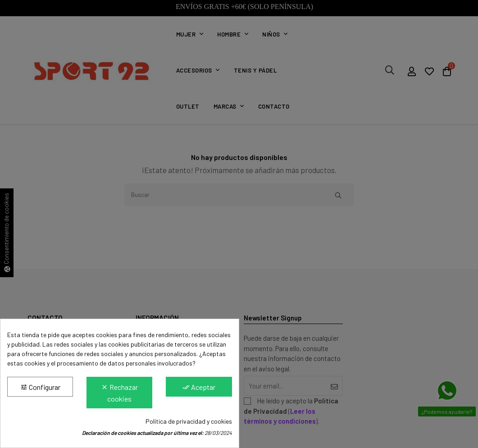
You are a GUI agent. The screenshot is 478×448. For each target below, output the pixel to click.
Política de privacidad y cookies (189, 421)
